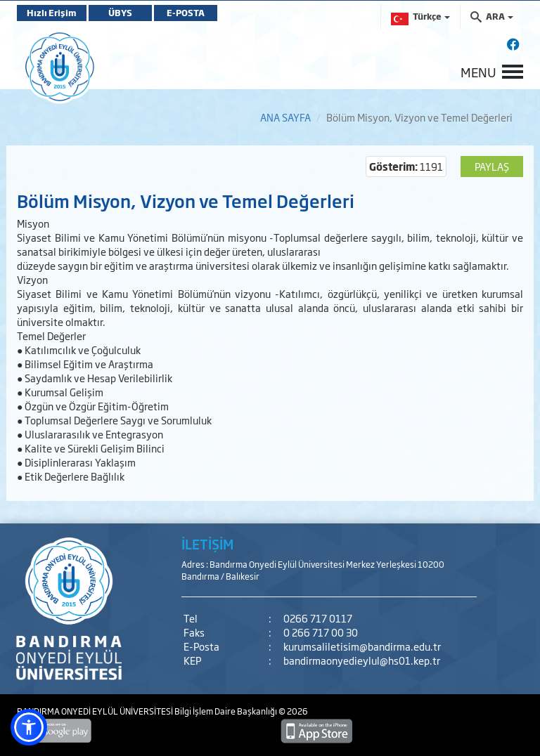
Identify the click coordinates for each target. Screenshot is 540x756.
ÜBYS (120, 13)
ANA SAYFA (285, 117)
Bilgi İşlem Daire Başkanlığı (226, 711)
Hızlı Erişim (52, 13)
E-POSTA (186, 13)
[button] (29, 727)
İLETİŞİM (207, 544)
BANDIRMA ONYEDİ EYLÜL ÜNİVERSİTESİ (96, 711)
